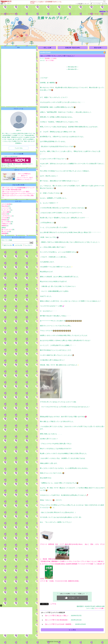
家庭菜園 (4, 233)
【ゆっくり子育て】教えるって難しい (56, 616)
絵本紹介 (4, 220)
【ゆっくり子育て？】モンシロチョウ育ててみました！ (58, 56)
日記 (7, 14)
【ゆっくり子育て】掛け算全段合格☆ (56, 620)
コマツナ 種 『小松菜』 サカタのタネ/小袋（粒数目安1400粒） (60, 581)
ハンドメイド (5, 208)
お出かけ (4, 214)
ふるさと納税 (5, 212)
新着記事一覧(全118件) (73, 48)
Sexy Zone (5, 206)
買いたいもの (5, 231)
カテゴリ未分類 (6, 204)
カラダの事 (5, 218)
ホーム (3, 14)
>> (82, 4)
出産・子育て (7, 3)
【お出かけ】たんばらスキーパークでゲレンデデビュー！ (18, 194)
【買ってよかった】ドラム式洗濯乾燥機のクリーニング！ (18, 188)
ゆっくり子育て (6, 222)
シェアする (53, 604)
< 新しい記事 (47, 48)
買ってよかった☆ (7, 230)
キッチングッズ (6, 210)
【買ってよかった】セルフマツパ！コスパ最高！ (16, 192)
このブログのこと (7, 216)
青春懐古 (4, 226)
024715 (103, 12)
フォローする (19, 148)
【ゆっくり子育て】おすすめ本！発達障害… (59, 624)
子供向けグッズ (6, 224)
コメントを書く (100, 608)
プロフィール (14, 14)
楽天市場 (105, 4)
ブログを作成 (96, 4)
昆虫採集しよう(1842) (51, 58)
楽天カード (19, 170)
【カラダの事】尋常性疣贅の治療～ (12, 190)
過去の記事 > (98, 48)
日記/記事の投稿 (18, 185)
